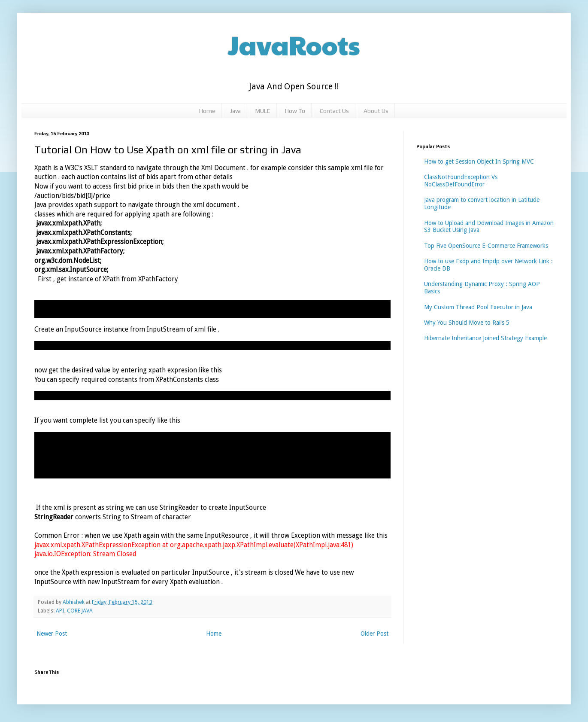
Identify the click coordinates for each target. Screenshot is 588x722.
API (60, 611)
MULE (263, 111)
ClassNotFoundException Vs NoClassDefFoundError (461, 181)
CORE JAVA (80, 611)
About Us (376, 111)
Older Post (374, 634)
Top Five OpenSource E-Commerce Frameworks (486, 246)
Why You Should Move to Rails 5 (467, 323)
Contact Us (334, 111)
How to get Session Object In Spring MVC (479, 161)
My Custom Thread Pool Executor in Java (478, 307)
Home (207, 111)
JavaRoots (294, 45)
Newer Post (52, 634)
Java (235, 111)
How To (295, 111)
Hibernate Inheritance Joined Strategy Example (485, 338)
